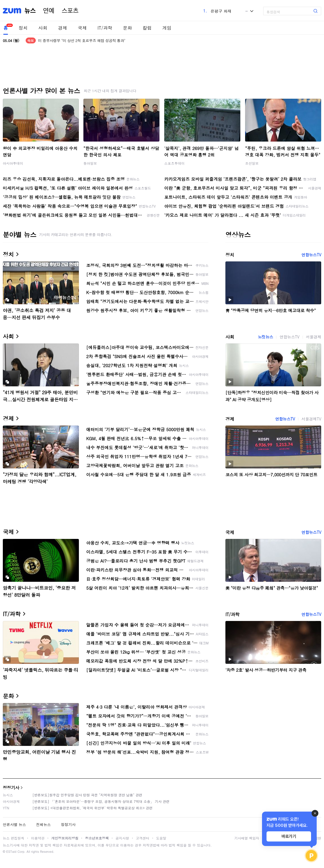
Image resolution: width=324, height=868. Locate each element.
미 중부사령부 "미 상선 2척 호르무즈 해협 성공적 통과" (82, 40)
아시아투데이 (13, 163)
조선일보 (252, 163)
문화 (127, 28)
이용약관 (38, 838)
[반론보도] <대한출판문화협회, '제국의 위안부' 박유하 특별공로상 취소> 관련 (93, 808)
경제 (63, 28)
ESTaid (11, 852)
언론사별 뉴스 (14, 824)
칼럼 (147, 28)
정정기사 (11, 787)
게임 (167, 28)
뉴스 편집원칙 (14, 838)
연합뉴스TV (311, 255)
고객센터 (143, 838)
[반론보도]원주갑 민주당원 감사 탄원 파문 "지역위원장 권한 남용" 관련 (87, 795)
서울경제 (314, 337)
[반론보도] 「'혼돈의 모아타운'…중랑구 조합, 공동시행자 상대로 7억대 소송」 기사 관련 (101, 801)
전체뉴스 (43, 824)
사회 (43, 28)
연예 (49, 11)
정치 (23, 28)
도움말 (161, 838)
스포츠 (70, 11)
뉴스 (30, 11)
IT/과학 (105, 28)
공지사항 (122, 838)
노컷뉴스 (265, 337)
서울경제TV (311, 419)
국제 (82, 28)
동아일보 (90, 163)
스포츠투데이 (174, 163)
